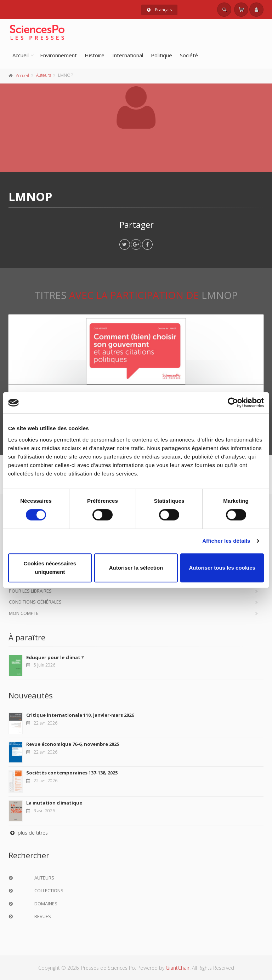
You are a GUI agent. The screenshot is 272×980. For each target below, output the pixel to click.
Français (159, 10)
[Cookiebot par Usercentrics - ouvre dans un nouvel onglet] (233, 403)
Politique (161, 55)
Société (189, 55)
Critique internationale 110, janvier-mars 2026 (80, 715)
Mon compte (24, 613)
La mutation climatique (54, 803)
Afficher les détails (226, 541)
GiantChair (178, 968)
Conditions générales (35, 602)
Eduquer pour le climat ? (55, 657)
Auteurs (44, 75)
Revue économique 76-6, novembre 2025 (73, 744)
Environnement (58, 55)
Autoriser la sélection (136, 568)
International (128, 55)
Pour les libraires (30, 591)
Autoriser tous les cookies (222, 568)
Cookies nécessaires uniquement (50, 568)
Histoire (95, 55)
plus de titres (28, 833)
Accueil (21, 55)
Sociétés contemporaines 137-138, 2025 (72, 773)
